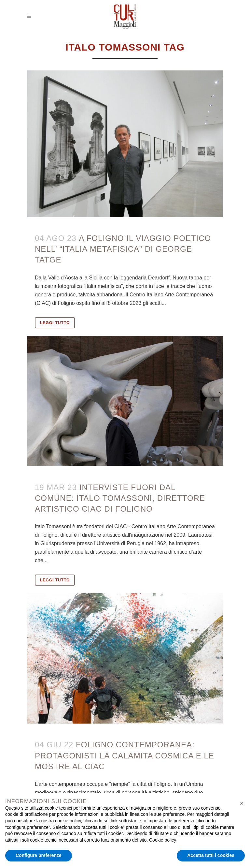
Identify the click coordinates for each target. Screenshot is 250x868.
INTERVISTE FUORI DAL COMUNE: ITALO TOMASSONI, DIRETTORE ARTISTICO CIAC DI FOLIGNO (120, 498)
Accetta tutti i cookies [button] (211, 855)
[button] (242, 803)
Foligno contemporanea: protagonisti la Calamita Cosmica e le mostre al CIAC (125, 755)
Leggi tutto (55, 323)
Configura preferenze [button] (39, 855)
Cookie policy (163, 840)
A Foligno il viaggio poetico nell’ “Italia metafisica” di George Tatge (123, 249)
